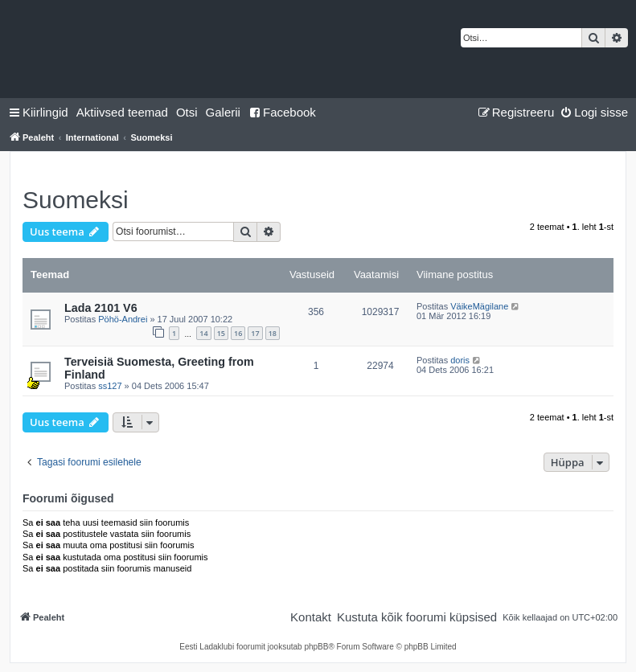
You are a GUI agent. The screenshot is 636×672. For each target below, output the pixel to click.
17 (255, 333)
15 (221, 333)
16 (238, 333)
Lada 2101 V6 (101, 308)
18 (273, 333)
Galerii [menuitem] (223, 112)
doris (460, 360)
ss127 (110, 386)
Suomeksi (76, 200)
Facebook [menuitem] (282, 112)
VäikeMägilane (479, 306)
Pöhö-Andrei (123, 319)
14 (203, 333)
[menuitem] (122, 113)
